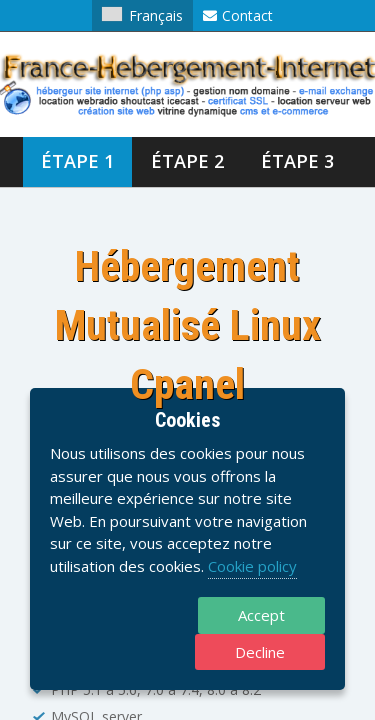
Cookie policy (252, 566)
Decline (260, 652)
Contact (238, 15)
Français (142, 15)
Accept (261, 615)
